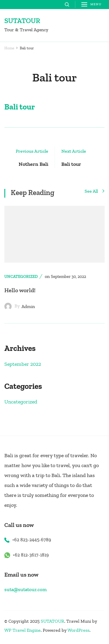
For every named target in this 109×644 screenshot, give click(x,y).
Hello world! (20, 290)
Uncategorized (21, 277)
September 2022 (23, 364)
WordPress (78, 630)
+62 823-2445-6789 (32, 540)
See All (95, 192)
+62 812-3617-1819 (31, 555)
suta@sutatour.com (26, 589)
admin (28, 306)
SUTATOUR (22, 21)
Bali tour (20, 107)
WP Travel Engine (23, 630)
